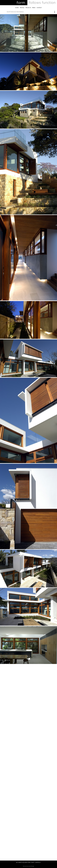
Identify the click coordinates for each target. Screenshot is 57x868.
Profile (22, 8)
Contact (39, 8)
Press (34, 8)
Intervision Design (30, 866)
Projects (28, 8)
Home (17, 8)
